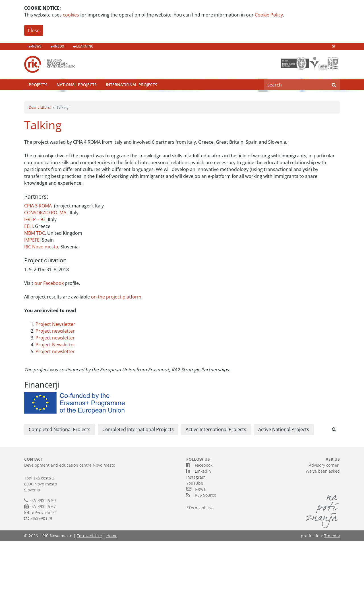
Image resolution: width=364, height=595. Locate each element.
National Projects (77, 98)
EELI (28, 280)
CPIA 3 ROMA (38, 260)
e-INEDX (57, 46)
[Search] (296, 98)
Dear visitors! (40, 161)
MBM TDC (35, 287)
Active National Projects (284, 483)
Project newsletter (55, 385)
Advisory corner (324, 519)
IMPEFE (32, 294)
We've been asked (323, 525)
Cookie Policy (269, 15)
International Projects (132, 98)
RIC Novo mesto (41, 301)
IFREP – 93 (35, 273)
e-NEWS (35, 46)
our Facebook (49, 337)
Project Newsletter (55, 378)
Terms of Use (201, 562)
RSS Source (201, 549)
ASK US (333, 513)
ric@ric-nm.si (43, 566)
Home (112, 590)
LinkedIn (199, 525)
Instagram (196, 531)
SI (334, 46)
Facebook (199, 519)
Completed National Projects (60, 483)
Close (34, 30)
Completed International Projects (138, 483)
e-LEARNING (83, 46)
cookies (71, 15)
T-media (332, 590)
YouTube (195, 537)
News (196, 543)
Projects (38, 98)
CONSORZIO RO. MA (45, 267)
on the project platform (116, 351)
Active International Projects (216, 483)
